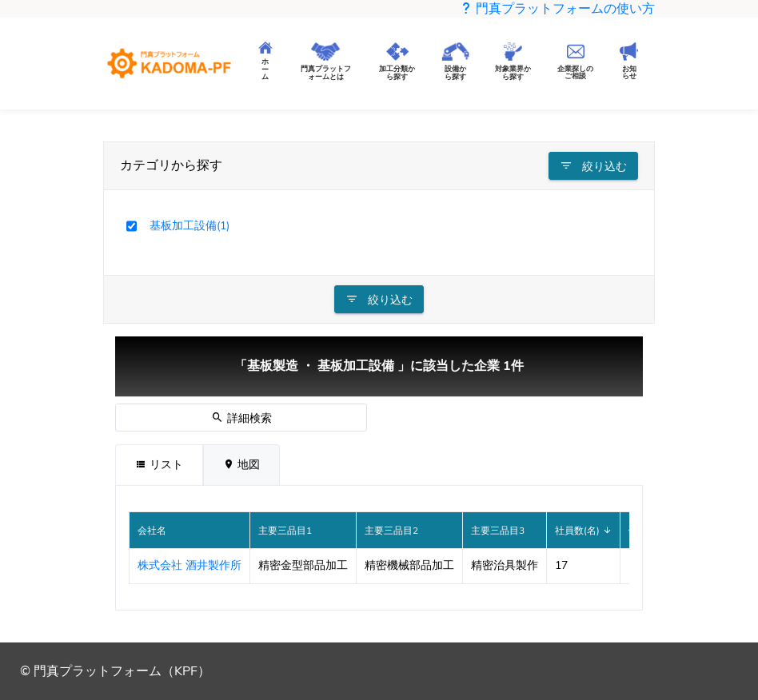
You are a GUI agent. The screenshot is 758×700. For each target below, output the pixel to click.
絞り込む (593, 166)
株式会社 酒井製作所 (189, 565)
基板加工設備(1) (189, 225)
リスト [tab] (159, 465)
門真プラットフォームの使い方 (557, 9)
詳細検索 (241, 418)
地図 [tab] (241, 465)
